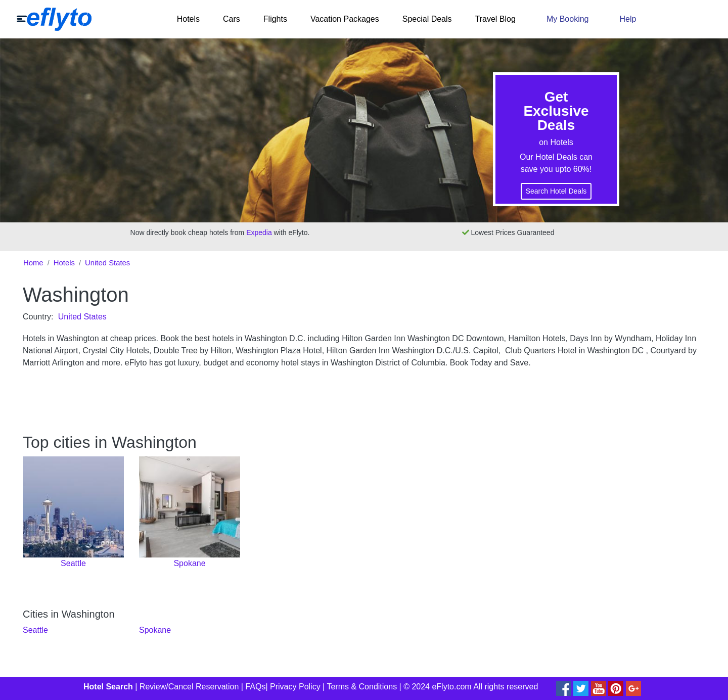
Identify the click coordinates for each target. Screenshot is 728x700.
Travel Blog (495, 19)
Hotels (188, 19)
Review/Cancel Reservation (189, 687)
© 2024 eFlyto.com (438, 687)
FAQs (255, 687)
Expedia (259, 232)
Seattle (35, 630)
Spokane (155, 630)
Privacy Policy (295, 687)
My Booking (568, 19)
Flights (275, 19)
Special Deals (427, 19)
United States (107, 263)
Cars (232, 19)
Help (628, 19)
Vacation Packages (345, 19)
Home (33, 263)
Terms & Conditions (362, 687)
